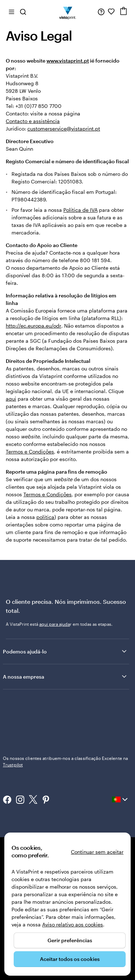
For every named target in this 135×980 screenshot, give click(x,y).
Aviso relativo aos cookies (73, 924)
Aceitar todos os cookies (70, 959)
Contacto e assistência (33, 121)
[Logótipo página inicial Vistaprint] (67, 12)
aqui (11, 399)
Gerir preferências (70, 940)
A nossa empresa (65, 676)
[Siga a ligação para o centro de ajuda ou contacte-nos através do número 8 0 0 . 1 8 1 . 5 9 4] (101, 12)
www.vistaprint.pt (68, 61)
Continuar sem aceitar (97, 852)
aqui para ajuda (55, 624)
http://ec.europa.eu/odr (33, 326)
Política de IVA (80, 210)
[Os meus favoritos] (111, 12)
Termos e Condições (30, 452)
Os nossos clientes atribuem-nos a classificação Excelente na (65, 761)
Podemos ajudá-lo (65, 651)
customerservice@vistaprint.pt (64, 129)
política (45, 517)
